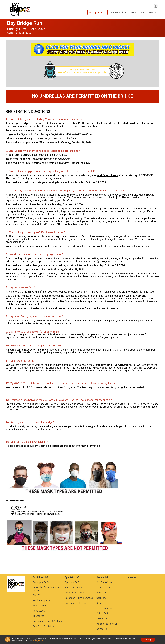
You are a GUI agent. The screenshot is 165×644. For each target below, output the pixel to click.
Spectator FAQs (73, 582)
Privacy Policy (38, 641)
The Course (39, 616)
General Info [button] (137, 13)
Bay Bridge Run (25, 23)
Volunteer (101, 593)
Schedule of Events (74, 593)
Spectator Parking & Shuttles (79, 598)
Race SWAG (39, 611)
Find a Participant (105, 608)
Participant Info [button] (96, 13)
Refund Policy (103, 613)
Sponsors (101, 598)
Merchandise (103, 619)
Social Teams (40, 606)
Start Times (39, 595)
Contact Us (102, 629)
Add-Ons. (68, 200)
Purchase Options (42, 600)
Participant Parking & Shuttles (47, 621)
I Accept (148, 640)
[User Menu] (156, 6)
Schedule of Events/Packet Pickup (46, 589)
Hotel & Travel (103, 587)
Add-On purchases (107, 175)
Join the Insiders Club (107, 624)
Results (152, 13)
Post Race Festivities (43, 626)
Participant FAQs (41, 582)
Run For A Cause (104, 582)
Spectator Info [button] (117, 13)
